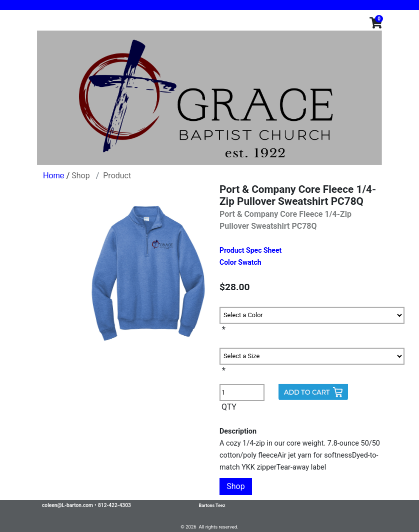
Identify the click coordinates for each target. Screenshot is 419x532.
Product (117, 176)
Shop (80, 176)
